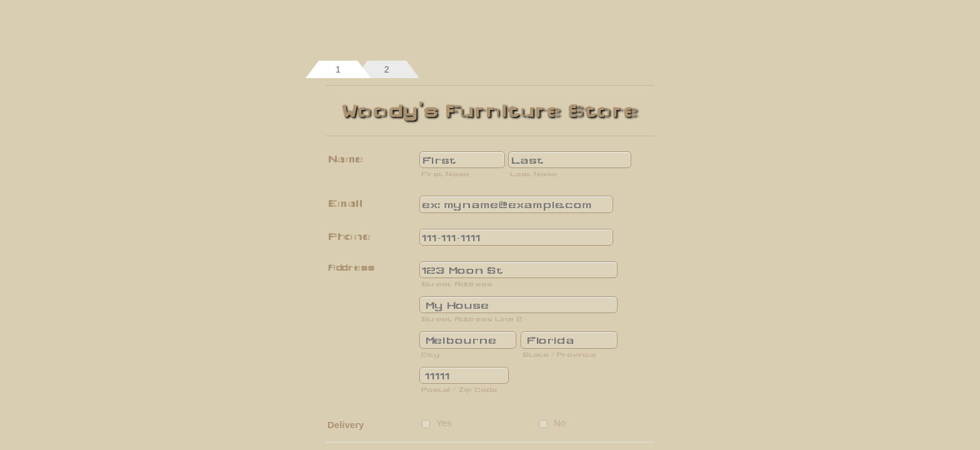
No (560, 423)
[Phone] (516, 237)
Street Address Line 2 (472, 319)
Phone (349, 237)
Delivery (346, 425)
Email (345, 203)
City (430, 354)
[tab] (338, 69)
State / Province (559, 354)
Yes (444, 423)
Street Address (457, 284)
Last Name (534, 174)
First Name (445, 174)
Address (351, 268)
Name (345, 159)
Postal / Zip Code (459, 389)
